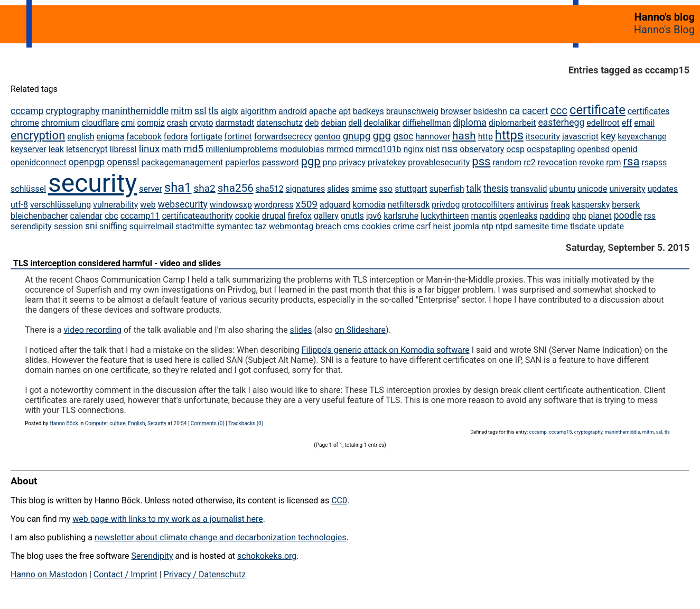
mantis (484, 216)
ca (515, 111)
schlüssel (28, 189)
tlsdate (583, 226)
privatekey (387, 162)
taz (261, 226)
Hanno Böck (64, 423)
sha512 (270, 189)
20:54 (180, 423)
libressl (123, 149)
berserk (626, 205)
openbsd (594, 149)
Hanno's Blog (664, 30)
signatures (305, 189)
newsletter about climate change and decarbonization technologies (220, 537)
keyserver (29, 149)
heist (442, 226)
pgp (311, 161)
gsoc (403, 136)
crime (404, 226)
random (507, 162)
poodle (628, 216)
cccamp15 (561, 432)
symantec (235, 226)
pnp (330, 162)
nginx (413, 149)
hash (464, 136)
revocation (558, 162)
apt (345, 111)
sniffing (113, 226)
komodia (369, 205)
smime (364, 189)
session (68, 226)
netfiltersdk (409, 205)
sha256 (236, 188)
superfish (447, 189)
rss (650, 216)
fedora (176, 137)
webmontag (291, 226)
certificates (649, 111)
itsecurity (543, 137)
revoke (591, 162)
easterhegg (561, 123)
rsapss (654, 162)
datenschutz (279, 123)
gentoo (328, 137)
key (608, 136)
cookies (376, 226)
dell (355, 123)
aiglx (230, 111)
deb (312, 123)
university (628, 189)
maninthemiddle (136, 111)
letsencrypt (87, 149)
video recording (92, 330)
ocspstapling (551, 149)
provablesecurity (439, 162)
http (486, 137)
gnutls (352, 216)
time (559, 226)
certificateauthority (197, 216)
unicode (592, 189)
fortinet (238, 137)
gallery (326, 216)
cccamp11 (140, 216)
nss (450, 149)
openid (624, 149)
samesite (532, 226)
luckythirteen (445, 216)
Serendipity (152, 556)
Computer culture (105, 423)
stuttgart (411, 189)
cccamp (27, 111)
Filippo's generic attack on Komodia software (386, 350)
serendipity (31, 226)
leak (56, 149)
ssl (200, 111)
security (92, 183)
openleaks (519, 216)
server (151, 189)
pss (481, 161)
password (281, 162)
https (509, 135)
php (579, 216)
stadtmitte (195, 226)
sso (386, 189)
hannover (433, 137)
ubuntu (562, 189)
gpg (382, 136)
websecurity (183, 204)
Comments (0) (208, 423)
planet (600, 216)
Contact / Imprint (125, 574)
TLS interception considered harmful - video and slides (117, 263)
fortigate (206, 137)
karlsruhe (401, 216)
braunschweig (412, 111)
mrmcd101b (379, 149)
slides (338, 189)
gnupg (356, 136)
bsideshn (490, 111)
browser (456, 111)
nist (433, 149)
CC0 (339, 500)
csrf (424, 226)
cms (352, 226)
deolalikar (382, 123)
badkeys (368, 111)
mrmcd (340, 149)
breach (328, 226)
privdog (446, 205)
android (293, 111)
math (171, 149)
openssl (123, 162)
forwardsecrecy (283, 137)
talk (474, 189)
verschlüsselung (60, 205)
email (644, 123)
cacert (535, 111)
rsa (632, 161)
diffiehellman (427, 123)
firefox (300, 216)
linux (150, 149)
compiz (151, 123)
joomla (466, 226)
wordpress (274, 205)
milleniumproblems (242, 149)
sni (91, 226)
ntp (487, 226)
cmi (128, 123)
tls (213, 111)
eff (627, 123)
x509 (307, 204)
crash (177, 123)
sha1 (178, 188)
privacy (352, 162)
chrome (25, 123)
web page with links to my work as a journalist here (168, 519)
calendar (86, 216)
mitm (181, 111)
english (81, 137)
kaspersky (591, 205)
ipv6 (374, 216)
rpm (613, 162)
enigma (110, 137)
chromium (60, 123)
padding (554, 216)
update (611, 226)
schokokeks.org (267, 556)
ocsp (515, 149)
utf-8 (19, 205)
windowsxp (231, 205)
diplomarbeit (512, 123)
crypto (202, 123)
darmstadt (235, 123)
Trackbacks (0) (246, 423)
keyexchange (642, 137)
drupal (274, 216)
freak (560, 205)
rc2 (530, 162)
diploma (469, 123)
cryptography (72, 111)
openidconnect (39, 162)
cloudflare (100, 123)
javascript (580, 137)
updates (663, 189)
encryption (38, 135)
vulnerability (115, 205)
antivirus (532, 205)
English (136, 423)
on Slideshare (360, 330)
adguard (335, 205)
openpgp (87, 162)
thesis (496, 189)
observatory (482, 149)
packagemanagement (183, 162)
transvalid (529, 189)
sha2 (204, 188)
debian (333, 123)
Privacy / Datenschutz (205, 574)
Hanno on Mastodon (49, 574)
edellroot (603, 123)
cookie (248, 216)
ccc (559, 110)
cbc (111, 216)
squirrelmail (151, 226)
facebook (144, 137)
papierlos (242, 162)
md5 (193, 149)
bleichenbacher (39, 216)
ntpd (504, 226)
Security (157, 423)
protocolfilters (488, 205)
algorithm (258, 111)
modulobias (302, 149)
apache (323, 111)
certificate (598, 110)
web (148, 205)
